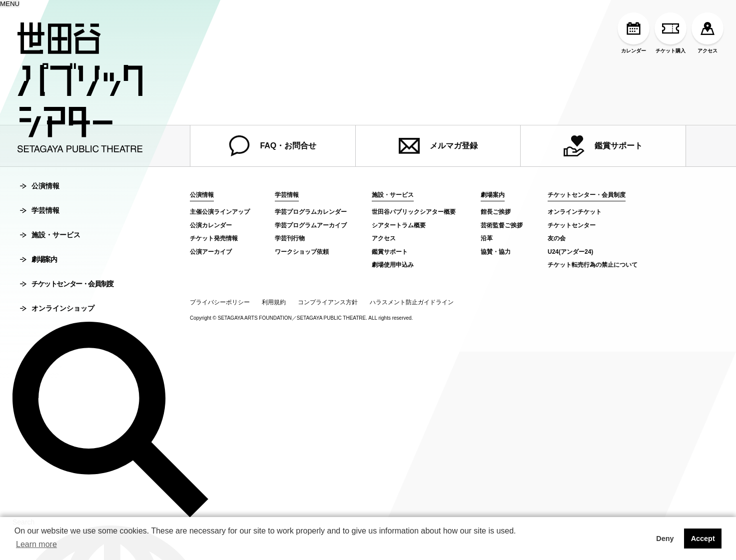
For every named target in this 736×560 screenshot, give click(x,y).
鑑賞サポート (603, 146)
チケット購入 (671, 33)
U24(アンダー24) (570, 252)
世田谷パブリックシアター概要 (414, 212)
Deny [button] (665, 539)
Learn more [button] (36, 544)
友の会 (557, 238)
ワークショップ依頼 (302, 252)
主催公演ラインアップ (220, 212)
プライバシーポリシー (220, 302)
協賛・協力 (496, 252)
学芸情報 (40, 210)
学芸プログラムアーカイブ (311, 225)
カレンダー (634, 33)
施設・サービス (50, 235)
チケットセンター (572, 225)
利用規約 (274, 302)
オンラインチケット (575, 212)
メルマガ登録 (438, 146)
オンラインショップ (57, 308)
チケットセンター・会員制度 (67, 284)
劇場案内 (38, 259)
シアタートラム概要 (399, 225)
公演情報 (40, 186)
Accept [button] (703, 539)
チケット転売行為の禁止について (593, 265)
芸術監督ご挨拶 (502, 225)
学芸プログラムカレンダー (311, 212)
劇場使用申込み (393, 265)
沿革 (487, 238)
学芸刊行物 (290, 238)
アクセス (708, 33)
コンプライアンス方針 (328, 302)
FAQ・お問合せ (273, 146)
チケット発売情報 (214, 238)
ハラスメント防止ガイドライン (412, 302)
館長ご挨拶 (496, 212)
